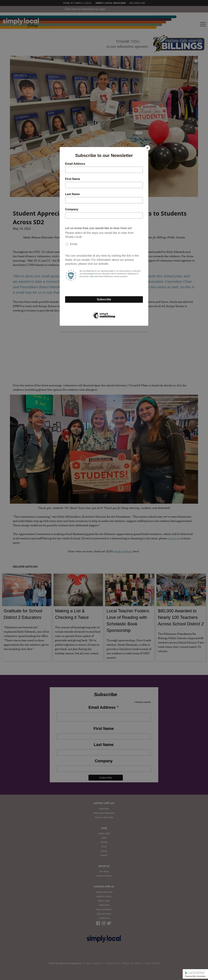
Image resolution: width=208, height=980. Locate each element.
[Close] (147, 148)
